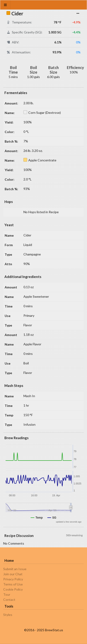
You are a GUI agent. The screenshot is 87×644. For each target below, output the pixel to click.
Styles (8, 615)
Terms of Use (13, 584)
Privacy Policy (13, 579)
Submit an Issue (15, 569)
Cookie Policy (13, 589)
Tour (7, 594)
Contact (9, 600)
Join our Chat (13, 574)
